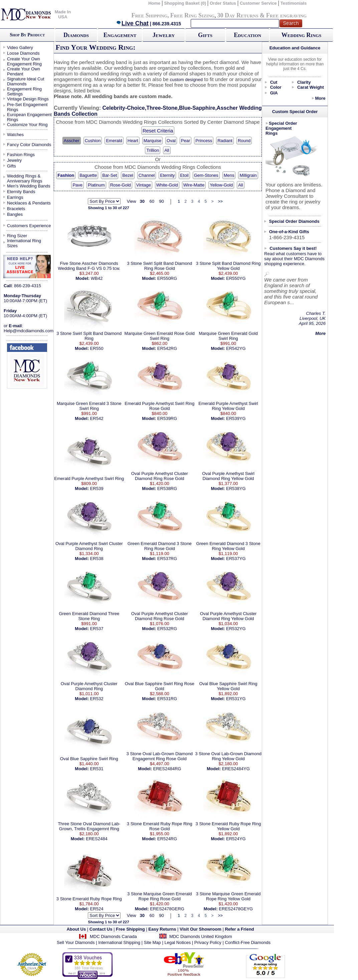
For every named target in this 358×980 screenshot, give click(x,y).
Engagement (120, 35)
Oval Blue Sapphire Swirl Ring (89, 759)
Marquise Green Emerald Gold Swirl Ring (228, 336)
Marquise (152, 141)
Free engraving (286, 15)
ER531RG (167, 699)
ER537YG (236, 559)
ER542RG (167, 348)
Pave (77, 185)
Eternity (167, 175)
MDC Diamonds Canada (113, 936)
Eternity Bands (21, 192)
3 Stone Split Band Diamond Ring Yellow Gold (228, 266)
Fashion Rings (21, 155)
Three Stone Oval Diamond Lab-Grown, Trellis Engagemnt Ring (89, 826)
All (167, 150)
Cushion (93, 141)
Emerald (114, 141)
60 (152, 201)
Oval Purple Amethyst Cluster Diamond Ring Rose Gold (160, 476)
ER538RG (167, 488)
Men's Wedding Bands (29, 186)
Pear (186, 141)
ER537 (97, 629)
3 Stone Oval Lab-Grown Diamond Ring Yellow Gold (228, 756)
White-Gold (167, 185)
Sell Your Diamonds (76, 942)
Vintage (144, 185)
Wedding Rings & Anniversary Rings (25, 178)
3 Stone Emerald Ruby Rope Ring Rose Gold (160, 826)
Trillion (153, 150)
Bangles (15, 214)
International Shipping (119, 942)
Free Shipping (149, 15)
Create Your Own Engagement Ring (24, 61)
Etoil (184, 175)
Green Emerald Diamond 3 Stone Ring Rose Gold (160, 546)
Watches (15, 135)
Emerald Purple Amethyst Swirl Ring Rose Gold (159, 406)
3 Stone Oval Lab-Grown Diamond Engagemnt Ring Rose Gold (159, 756)
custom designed (186, 80)
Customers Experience (29, 226)
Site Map (152, 942)
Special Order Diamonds (294, 221)
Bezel (128, 175)
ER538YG (236, 488)
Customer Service (258, 3)
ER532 (97, 699)
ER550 (97, 348)
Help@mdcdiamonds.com (29, 331)
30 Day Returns (238, 15)
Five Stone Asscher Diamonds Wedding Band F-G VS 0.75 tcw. (89, 266)
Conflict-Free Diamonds (248, 942)
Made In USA (63, 14)
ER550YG (236, 278)
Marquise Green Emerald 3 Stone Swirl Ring (89, 406)
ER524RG (167, 839)
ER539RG (167, 418)
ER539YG (236, 418)
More (320, 98)
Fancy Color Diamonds (29, 145)
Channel (147, 175)
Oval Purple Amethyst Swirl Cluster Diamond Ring (89, 546)
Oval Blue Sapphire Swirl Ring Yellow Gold (228, 686)
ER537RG (167, 559)
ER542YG (236, 348)
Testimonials (294, 3)
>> (220, 201)
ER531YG (236, 699)
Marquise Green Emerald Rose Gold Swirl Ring (160, 336)
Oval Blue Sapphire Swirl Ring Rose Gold (160, 686)
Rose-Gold (121, 185)
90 (161, 201)
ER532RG (167, 629)
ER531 (97, 769)
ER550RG (167, 278)
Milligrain (248, 175)
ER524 (97, 909)
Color (276, 87)
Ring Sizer (17, 236)
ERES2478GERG (167, 909)
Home (154, 3)
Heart (133, 141)
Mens (229, 175)
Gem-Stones (206, 175)
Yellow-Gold (221, 185)
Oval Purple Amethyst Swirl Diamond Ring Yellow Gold (228, 476)
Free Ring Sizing (193, 15)
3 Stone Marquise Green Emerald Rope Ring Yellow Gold (228, 896)
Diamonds (76, 35)
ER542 (97, 418)
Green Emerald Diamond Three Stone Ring (89, 616)
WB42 (97, 278)
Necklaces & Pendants (29, 203)
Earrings (15, 197)
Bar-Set (110, 175)
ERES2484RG (167, 769)
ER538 (97, 559)
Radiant (225, 141)
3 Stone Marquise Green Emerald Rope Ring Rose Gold (160, 896)
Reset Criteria (158, 131)
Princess (204, 141)
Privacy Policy (208, 942)
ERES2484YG (236, 769)
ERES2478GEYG (236, 909)
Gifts (205, 35)
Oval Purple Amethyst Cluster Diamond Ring (89, 686)
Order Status (223, 3)
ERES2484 (97, 839)
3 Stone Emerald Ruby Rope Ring (89, 899)
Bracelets (16, 209)
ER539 (97, 488)
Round (244, 141)
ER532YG (236, 629)
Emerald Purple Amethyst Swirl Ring (89, 478)
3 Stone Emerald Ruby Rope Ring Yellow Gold (228, 826)
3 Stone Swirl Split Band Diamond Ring (89, 336)
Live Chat (132, 23)
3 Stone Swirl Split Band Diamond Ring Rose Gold (159, 266)
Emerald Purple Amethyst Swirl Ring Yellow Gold (228, 406)
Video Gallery (20, 48)
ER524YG (236, 839)
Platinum (96, 185)
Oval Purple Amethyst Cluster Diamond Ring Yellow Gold (228, 616)
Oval (171, 141)
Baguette (88, 175)
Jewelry (164, 35)
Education (247, 35)
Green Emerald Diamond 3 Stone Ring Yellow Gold (228, 546)
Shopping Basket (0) (186, 3)
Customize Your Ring (27, 125)
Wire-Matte (194, 185)
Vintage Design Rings (28, 99)
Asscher (72, 141)
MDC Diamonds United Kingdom (201, 936)
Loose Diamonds (23, 53)
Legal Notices (177, 942)
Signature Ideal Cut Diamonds (26, 81)
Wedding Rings (301, 35)
